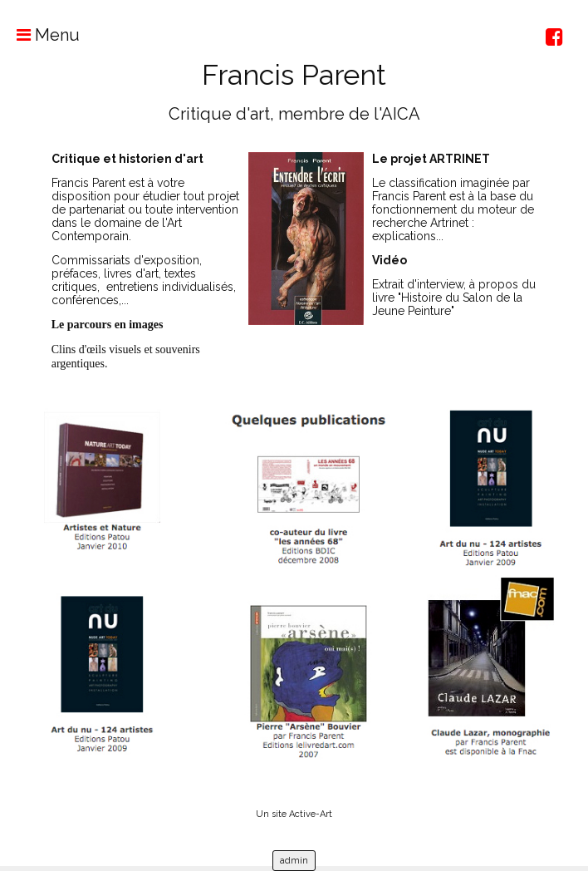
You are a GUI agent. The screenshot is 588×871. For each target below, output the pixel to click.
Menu (40, 35)
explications (404, 236)
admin (294, 861)
